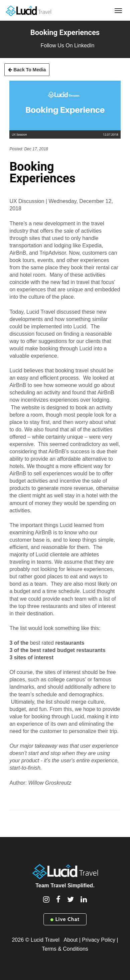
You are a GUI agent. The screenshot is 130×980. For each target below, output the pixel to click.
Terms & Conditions (65, 949)
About (71, 940)
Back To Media (27, 70)
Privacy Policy (99, 940)
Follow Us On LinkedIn (68, 45)
